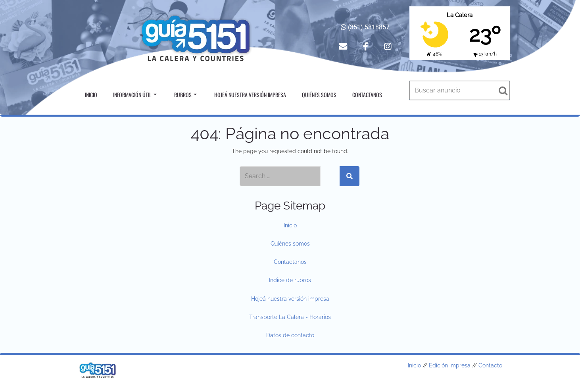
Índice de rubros (290, 280)
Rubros (185, 95)
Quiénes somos (319, 95)
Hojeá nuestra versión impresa (250, 95)
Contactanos (367, 95)
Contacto (490, 365)
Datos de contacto (290, 335)
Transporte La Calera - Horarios (290, 317)
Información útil (135, 95)
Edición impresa (450, 365)
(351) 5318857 (365, 27)
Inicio (91, 95)
